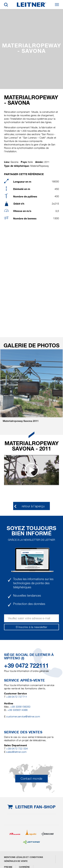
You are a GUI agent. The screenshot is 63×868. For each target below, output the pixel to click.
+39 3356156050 (20, 707)
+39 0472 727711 (17, 697)
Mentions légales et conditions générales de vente (23, 859)
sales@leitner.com (16, 752)
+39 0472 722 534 (17, 749)
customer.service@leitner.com (23, 716)
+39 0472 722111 (26, 666)
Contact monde (31, 779)
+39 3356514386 (18, 710)
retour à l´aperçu (33, 506)
